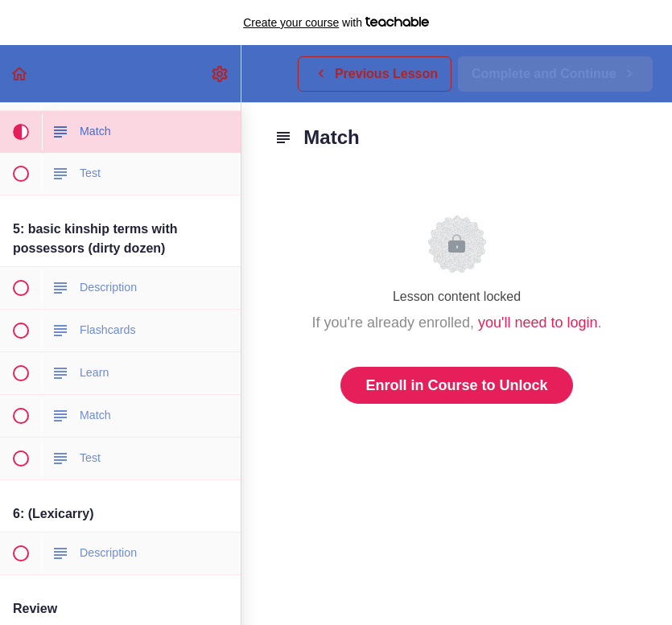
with (336, 23)
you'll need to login (538, 323)
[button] (20, 74)
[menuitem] (221, 74)
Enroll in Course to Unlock (456, 385)
